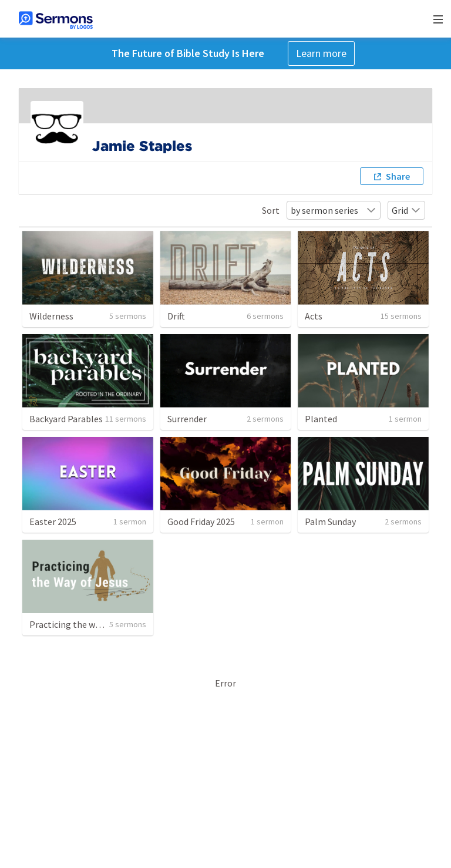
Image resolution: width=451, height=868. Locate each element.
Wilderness (51, 316)
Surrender (187, 419)
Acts (314, 316)
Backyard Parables (66, 419)
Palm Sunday (330, 522)
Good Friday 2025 (201, 522)
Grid (406, 210)
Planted (321, 419)
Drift (176, 316)
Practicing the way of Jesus (84, 624)
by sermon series (334, 210)
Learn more (321, 53)
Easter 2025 (53, 522)
